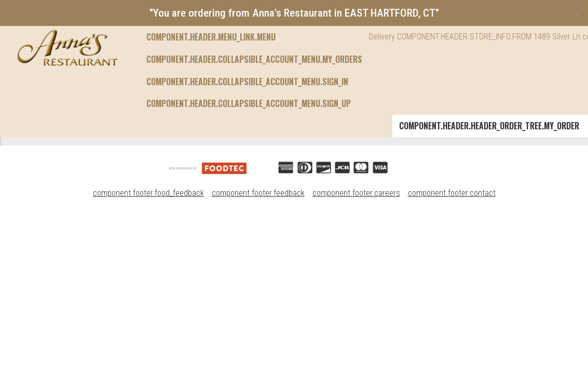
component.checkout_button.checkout (511, 232)
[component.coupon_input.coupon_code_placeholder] (491, 198)
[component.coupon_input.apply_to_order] (551, 198)
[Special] (146, 196)
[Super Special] (161, 297)
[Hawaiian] (150, 252)
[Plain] (140, 152)
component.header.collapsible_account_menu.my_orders (254, 37)
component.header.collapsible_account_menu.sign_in (247, 59)
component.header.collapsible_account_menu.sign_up (249, 82)
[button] (67, 48)
